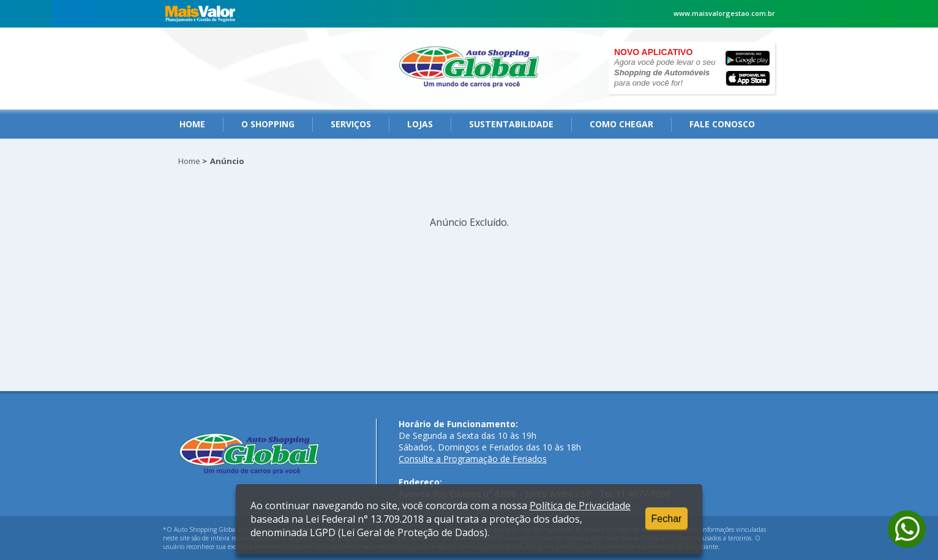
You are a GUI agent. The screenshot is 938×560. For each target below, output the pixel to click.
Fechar (667, 519)
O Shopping (268, 124)
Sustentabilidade (511, 124)
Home (192, 124)
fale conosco (722, 124)
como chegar (621, 124)
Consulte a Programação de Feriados (473, 459)
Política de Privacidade (580, 506)
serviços (351, 124)
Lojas (420, 124)
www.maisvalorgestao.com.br (724, 13)
